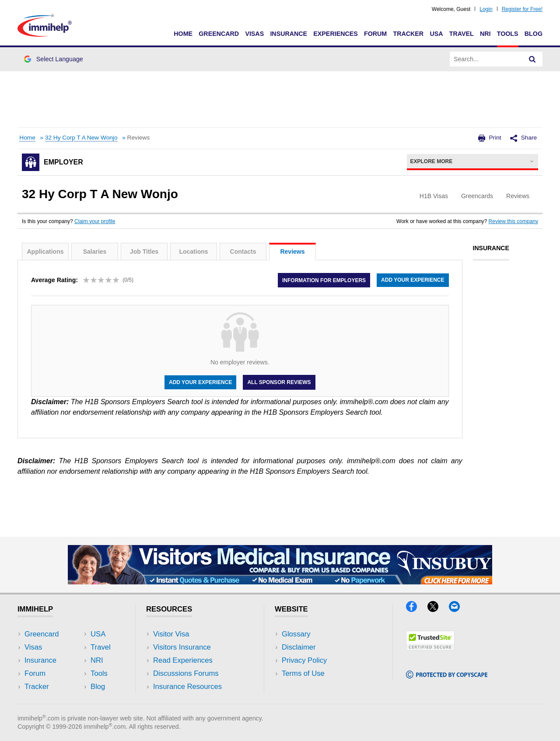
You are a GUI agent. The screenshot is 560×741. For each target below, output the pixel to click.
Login (486, 9)
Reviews (292, 252)
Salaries (95, 252)
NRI (485, 34)
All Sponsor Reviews (279, 382)
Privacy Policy (304, 660)
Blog (534, 34)
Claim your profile (95, 221)
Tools (508, 34)
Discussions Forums (186, 673)
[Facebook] (417, 609)
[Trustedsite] (430, 648)
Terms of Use (303, 673)
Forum (375, 34)
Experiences (335, 34)
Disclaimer (299, 647)
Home (183, 34)
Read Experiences (183, 660)
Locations (193, 252)
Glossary (296, 634)
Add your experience (413, 280)
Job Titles (144, 252)
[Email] (458, 609)
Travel (462, 34)
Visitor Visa (171, 634)
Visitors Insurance (182, 647)
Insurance (289, 34)
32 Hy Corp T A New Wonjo (81, 138)
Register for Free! (522, 9)
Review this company (513, 221)
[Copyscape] (447, 676)
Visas (254, 34)
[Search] (532, 59)
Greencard (219, 34)
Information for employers (324, 280)
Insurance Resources (187, 687)
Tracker (408, 34)
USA (436, 34)
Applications (45, 252)
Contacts (243, 252)
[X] (438, 609)
